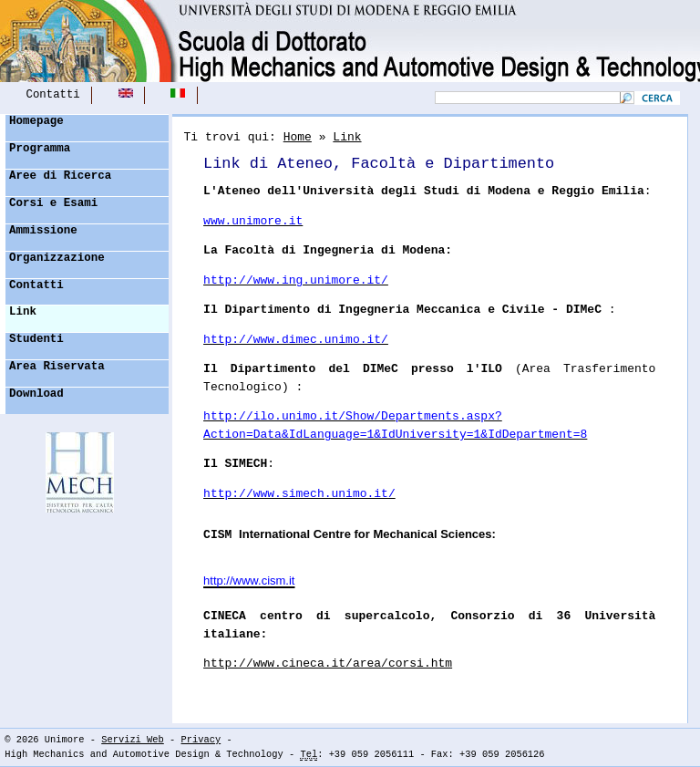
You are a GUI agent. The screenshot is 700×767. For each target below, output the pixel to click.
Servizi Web (133, 740)
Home (298, 137)
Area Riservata (57, 367)
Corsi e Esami (53, 203)
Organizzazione (57, 258)
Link (23, 312)
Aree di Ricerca (60, 176)
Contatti (53, 95)
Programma (40, 149)
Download (36, 394)
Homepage (36, 121)
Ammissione (43, 231)
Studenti (36, 339)
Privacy (201, 740)
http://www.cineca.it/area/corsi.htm (328, 663)
